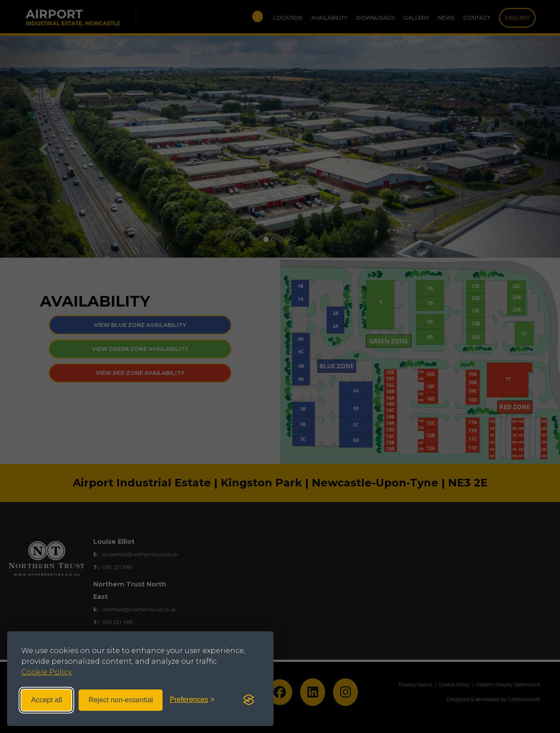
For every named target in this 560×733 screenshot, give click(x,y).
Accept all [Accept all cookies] (46, 700)
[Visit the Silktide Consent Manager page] (249, 700)
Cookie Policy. (47, 672)
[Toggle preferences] (192, 700)
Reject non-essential (121, 700)
